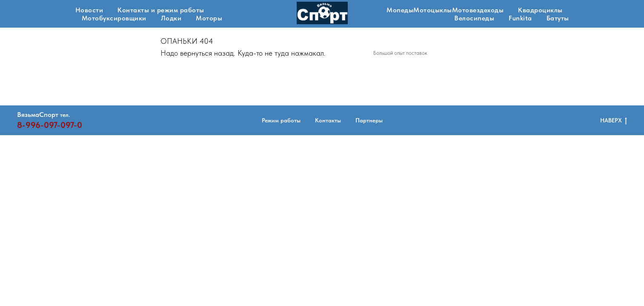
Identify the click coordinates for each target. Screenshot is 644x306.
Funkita (520, 18)
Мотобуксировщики (114, 18)
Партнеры (369, 120)
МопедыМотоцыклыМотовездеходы (445, 10)
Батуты (558, 18)
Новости (89, 10)
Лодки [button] (171, 18)
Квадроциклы (540, 10)
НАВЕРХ (614, 121)
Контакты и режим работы (161, 10)
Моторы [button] (209, 18)
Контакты (328, 120)
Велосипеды (474, 18)
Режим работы (281, 120)
